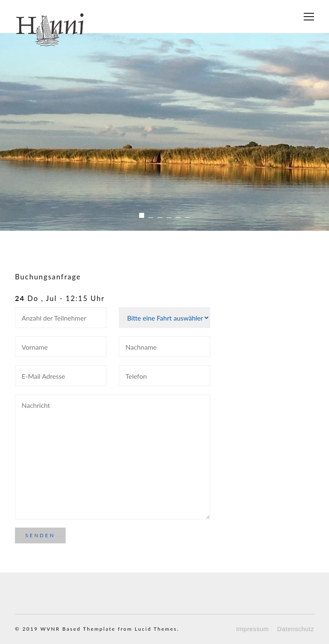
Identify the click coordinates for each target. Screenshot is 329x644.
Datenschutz (296, 629)
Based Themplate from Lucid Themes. (121, 629)
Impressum (252, 629)
